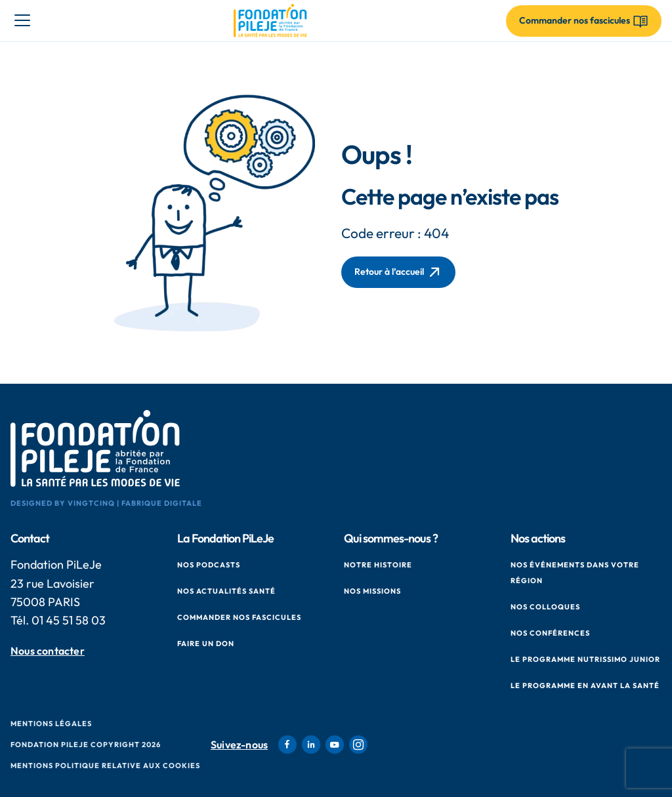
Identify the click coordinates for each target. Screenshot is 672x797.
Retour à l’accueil (398, 272)
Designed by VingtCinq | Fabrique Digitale (106, 503)
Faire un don (206, 644)
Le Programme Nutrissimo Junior (585, 659)
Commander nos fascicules (239, 617)
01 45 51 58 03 (69, 620)
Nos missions (372, 591)
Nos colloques (545, 607)
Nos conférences (550, 633)
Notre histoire (378, 565)
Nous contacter (48, 651)
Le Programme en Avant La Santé (585, 685)
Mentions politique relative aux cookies (105, 766)
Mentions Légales (51, 724)
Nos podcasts (209, 565)
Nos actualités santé (226, 591)
